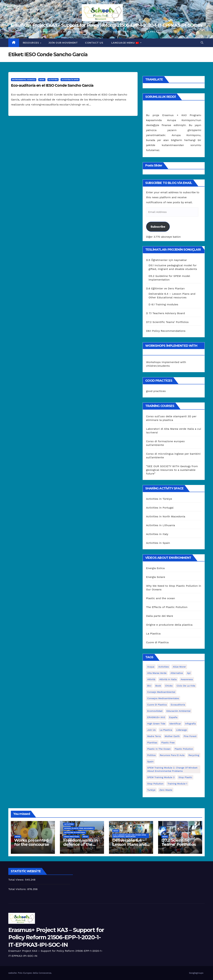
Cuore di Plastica (157, 642)
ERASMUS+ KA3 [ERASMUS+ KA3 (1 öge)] (156, 717)
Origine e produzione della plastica (169, 625)
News (42, 80)
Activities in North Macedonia (166, 516)
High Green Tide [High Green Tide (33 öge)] (156, 724)
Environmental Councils (24, 80)
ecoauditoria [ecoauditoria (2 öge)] (178, 705)
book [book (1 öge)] (158, 686)
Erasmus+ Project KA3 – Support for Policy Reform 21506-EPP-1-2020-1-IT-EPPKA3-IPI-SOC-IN (106, 25)
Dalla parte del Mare (160, 616)
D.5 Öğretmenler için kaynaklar (167, 260)
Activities (53, 80)
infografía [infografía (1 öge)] (190, 724)
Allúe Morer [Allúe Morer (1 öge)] (179, 667)
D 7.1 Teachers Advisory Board (165, 313)
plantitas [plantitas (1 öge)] (152, 743)
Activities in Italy (157, 534)
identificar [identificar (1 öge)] (175, 724)
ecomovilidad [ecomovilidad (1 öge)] (155, 711)
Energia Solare (156, 577)
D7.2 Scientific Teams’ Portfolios (167, 322)
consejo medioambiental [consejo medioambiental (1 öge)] (161, 692)
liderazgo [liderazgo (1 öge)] (182, 730)
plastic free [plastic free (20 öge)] (168, 743)
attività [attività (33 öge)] (151, 679)
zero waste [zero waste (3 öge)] (166, 790)
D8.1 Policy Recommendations (166, 331)
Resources (31, 43)
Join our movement (63, 43)
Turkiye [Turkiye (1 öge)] (151, 790)
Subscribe (158, 227)
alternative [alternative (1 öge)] (177, 673)
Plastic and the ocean (161, 598)
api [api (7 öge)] (189, 673)
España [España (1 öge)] (173, 717)
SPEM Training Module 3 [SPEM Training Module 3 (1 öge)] (161, 777)
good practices (156, 391)
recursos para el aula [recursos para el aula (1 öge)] (172, 755)
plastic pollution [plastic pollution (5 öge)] (184, 749)
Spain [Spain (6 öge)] (150, 761)
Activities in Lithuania (161, 525)
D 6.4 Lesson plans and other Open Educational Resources (130, 836)
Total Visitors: (18, 889)
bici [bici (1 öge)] (149, 686)
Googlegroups (196, 973)
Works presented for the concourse (32, 842)
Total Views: (17, 880)
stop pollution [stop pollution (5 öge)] (155, 784)
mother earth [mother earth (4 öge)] (172, 736)
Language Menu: (125, 43)
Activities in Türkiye (159, 499)
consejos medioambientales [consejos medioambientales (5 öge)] (163, 698)
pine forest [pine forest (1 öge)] (190, 736)
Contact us (94, 43)
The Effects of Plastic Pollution (167, 607)
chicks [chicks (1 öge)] (169, 686)
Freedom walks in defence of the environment (81, 844)
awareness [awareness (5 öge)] (187, 679)
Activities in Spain (70, 80)
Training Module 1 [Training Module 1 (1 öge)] (177, 784)
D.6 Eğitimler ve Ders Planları (165, 288)
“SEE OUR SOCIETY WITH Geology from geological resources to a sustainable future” (172, 470)
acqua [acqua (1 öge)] (151, 667)
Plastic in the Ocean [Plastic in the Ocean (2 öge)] (159, 749)
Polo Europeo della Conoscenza (35, 973)
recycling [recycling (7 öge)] (194, 755)
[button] (202, 43)
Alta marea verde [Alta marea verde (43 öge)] (157, 673)
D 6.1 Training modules (163, 304)
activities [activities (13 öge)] (163, 667)
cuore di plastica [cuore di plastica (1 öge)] (157, 705)
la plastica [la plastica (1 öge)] (166, 730)
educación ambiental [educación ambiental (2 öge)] (178, 711)
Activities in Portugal (160, 508)
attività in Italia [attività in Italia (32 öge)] (168, 679)
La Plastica (153, 634)
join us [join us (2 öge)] (152, 730)
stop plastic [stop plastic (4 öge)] (185, 777)
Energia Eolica (155, 568)
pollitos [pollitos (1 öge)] (152, 755)
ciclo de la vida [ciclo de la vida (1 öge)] (186, 686)
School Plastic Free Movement (79, 828)
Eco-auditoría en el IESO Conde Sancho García (52, 85)
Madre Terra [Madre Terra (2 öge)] (154, 736)
